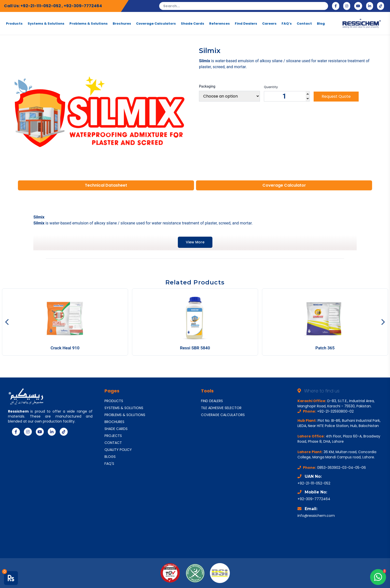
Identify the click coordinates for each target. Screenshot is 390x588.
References (219, 23)
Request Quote (336, 96)
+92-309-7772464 (83, 6)
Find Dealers (246, 23)
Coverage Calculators (156, 23)
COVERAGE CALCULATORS (223, 415)
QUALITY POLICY (118, 450)
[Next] (383, 322)
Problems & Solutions (89, 23)
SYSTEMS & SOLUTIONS (124, 408)
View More (195, 242)
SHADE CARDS (116, 429)
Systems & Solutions (46, 23)
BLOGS (110, 457)
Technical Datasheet (106, 185)
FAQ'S (109, 464)
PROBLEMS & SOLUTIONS (125, 415)
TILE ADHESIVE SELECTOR (221, 408)
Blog (321, 23)
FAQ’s (287, 23)
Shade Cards (193, 23)
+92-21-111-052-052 (41, 6)
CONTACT (113, 443)
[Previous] (7, 322)
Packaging (207, 86)
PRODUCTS (114, 401)
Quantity (271, 87)
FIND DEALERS (212, 401)
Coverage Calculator (284, 185)
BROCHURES (114, 422)
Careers (269, 23)
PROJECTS (113, 436)
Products (14, 23)
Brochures (122, 23)
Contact (304, 23)
